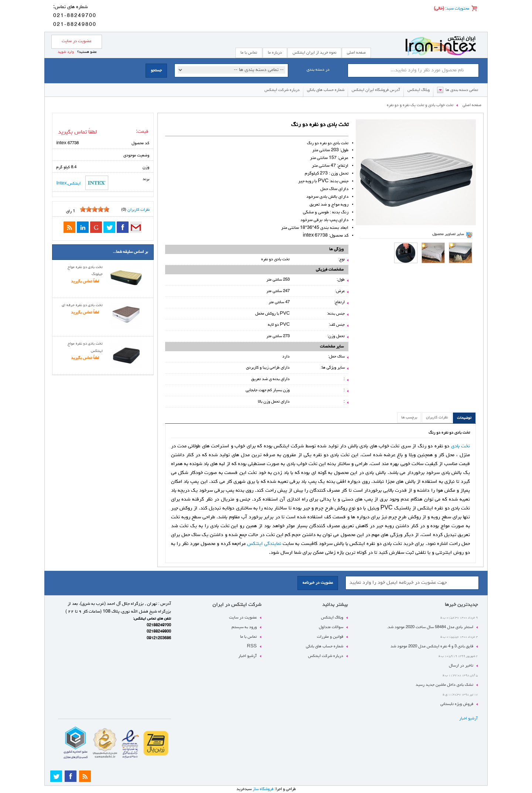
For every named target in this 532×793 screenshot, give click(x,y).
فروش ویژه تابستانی (457, 704)
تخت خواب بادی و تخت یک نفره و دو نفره (420, 105)
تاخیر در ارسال (461, 666)
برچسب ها (409, 418)
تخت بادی (461, 446)
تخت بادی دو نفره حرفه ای (82, 305)
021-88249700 (75, 16)
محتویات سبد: (457, 9)
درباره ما (275, 53)
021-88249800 (75, 25)
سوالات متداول (331, 627)
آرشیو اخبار (468, 719)
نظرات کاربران (437, 418)
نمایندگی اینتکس (264, 544)
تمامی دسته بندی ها (462, 90)
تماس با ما (248, 637)
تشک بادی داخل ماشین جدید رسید (444, 685)
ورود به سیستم (244, 627)
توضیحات (464, 418)
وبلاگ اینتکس (419, 90)
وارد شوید (66, 52)
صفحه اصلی (356, 53)
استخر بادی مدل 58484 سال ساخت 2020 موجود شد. (430, 627)
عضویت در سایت (77, 41)
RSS (252, 646)
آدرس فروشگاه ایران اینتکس (376, 90)
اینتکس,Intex (82, 183)
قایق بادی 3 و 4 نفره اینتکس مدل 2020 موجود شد (432, 646)
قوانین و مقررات (330, 637)
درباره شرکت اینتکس (282, 90)
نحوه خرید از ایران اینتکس (314, 53)
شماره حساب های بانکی (326, 90)
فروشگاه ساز (263, 789)
